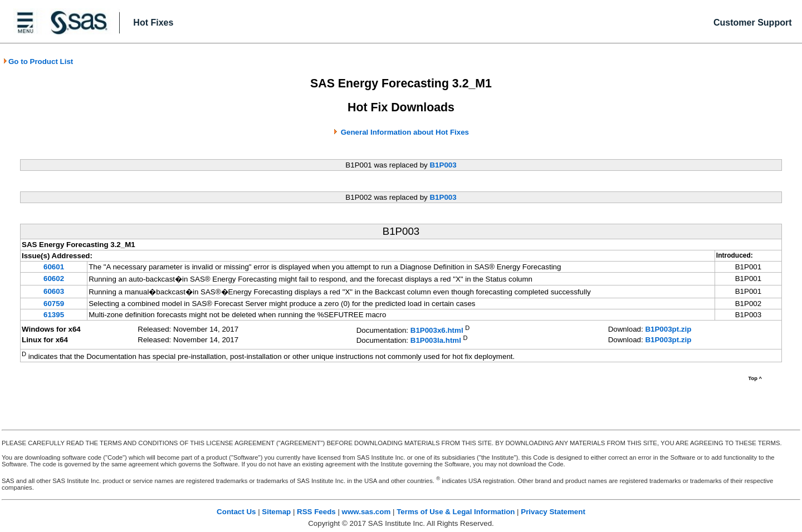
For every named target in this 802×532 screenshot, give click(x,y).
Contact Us (236, 512)
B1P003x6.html (437, 330)
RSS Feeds (316, 512)
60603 (54, 291)
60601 (54, 267)
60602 (54, 279)
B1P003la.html (436, 341)
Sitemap (276, 512)
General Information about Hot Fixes (405, 132)
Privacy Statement (553, 512)
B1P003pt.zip (668, 329)
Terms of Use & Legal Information (456, 512)
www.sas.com (366, 512)
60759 (54, 304)
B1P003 (443, 165)
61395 (54, 315)
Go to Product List (38, 61)
